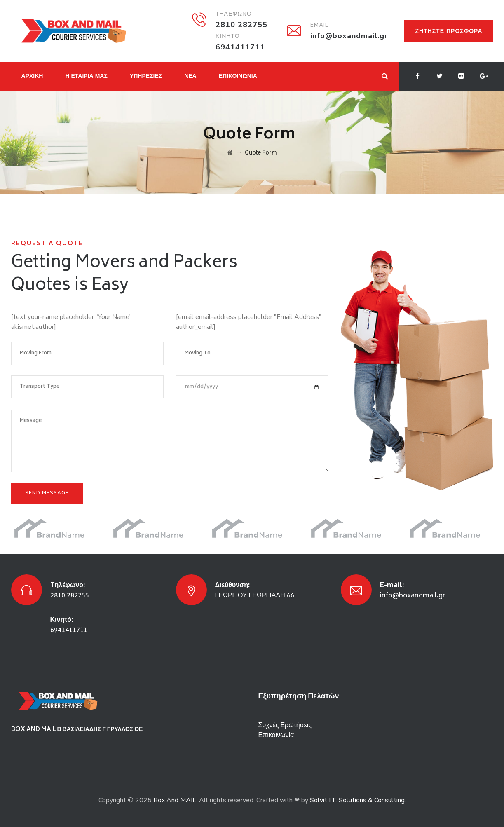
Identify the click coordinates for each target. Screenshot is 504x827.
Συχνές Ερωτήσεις (285, 725)
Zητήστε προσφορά (449, 31)
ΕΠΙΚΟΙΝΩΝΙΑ (238, 76)
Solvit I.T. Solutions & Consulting (357, 800)
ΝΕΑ (190, 76)
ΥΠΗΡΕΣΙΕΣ (146, 76)
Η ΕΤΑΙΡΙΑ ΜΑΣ (86, 76)
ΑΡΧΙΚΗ (32, 76)
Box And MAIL (175, 800)
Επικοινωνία (276, 735)
